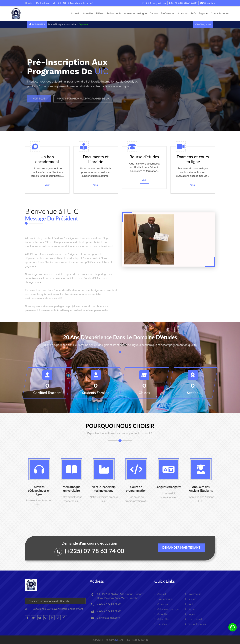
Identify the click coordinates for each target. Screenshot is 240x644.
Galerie (154, 14)
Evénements (114, 14)
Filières (100, 14)
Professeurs (168, 14)
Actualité (87, 14)
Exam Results (194, 619)
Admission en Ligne (135, 14)
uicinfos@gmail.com (154, 3)
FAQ (193, 14)
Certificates (162, 624)
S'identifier (207, 3)
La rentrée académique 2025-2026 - (67, 24)
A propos (183, 14)
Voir (47, 185)
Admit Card (162, 619)
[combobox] (55, 601)
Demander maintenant (181, 547)
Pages (203, 14)
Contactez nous (220, 14)
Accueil (75, 14)
